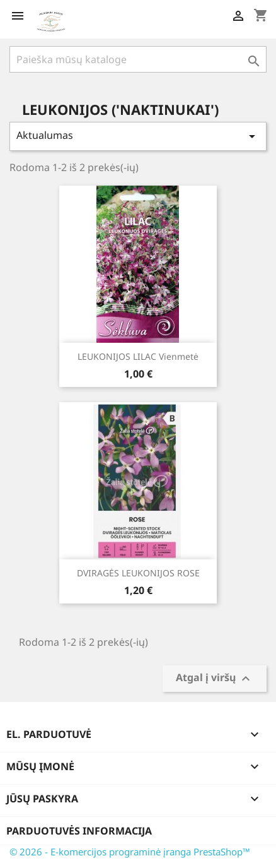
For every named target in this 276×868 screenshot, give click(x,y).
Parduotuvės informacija (79, 831)
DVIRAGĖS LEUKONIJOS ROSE (138, 573)
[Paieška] (138, 59)
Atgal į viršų (215, 679)
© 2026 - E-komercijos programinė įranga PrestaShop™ (130, 852)
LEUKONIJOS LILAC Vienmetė (138, 356)
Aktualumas (138, 136)
